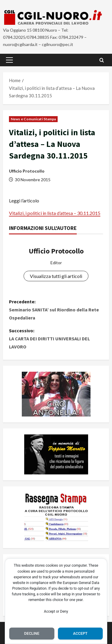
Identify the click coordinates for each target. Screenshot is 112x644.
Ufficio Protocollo (27, 171)
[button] (9, 60)
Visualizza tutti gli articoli (56, 276)
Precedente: (56, 310)
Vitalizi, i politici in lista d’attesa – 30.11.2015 (55, 213)
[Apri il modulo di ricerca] (102, 60)
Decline (32, 633)
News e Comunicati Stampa (33, 119)
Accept (80, 633)
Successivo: (56, 339)
